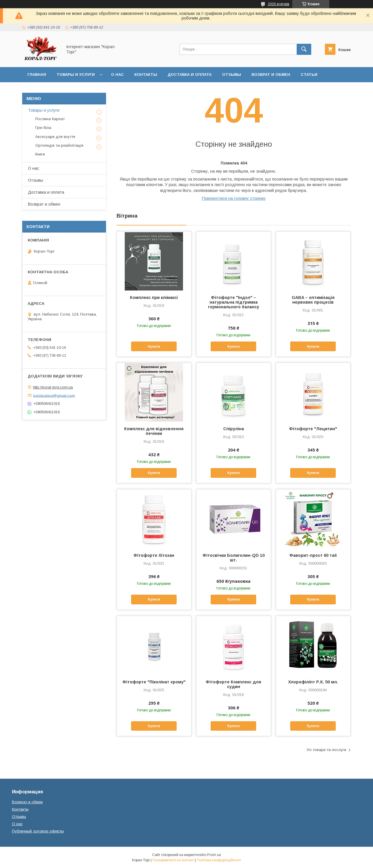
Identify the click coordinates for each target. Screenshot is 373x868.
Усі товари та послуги (326, 750)
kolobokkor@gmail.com (54, 395)
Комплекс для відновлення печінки (154, 431)
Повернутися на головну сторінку (234, 198)
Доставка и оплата (190, 75)
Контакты (146, 75)
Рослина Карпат (50, 119)
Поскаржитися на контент (173, 860)
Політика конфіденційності (219, 860)
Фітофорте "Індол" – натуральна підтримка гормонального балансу (234, 302)
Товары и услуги (76, 75)
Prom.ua (214, 855)
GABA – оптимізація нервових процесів (313, 300)
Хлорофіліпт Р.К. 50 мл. (313, 682)
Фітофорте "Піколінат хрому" (154, 682)
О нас (117, 75)
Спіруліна (234, 429)
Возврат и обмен (271, 75)
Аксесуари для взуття (55, 137)
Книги (40, 154)
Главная (37, 75)
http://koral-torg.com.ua (53, 387)
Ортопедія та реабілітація (59, 145)
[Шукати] (304, 49)
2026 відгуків (279, 4)
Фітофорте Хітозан (154, 555)
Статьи (309, 75)
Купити (154, 346)
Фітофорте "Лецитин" (313, 429)
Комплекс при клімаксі (154, 297)
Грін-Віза (43, 128)
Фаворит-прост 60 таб (313, 555)
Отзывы (232, 75)
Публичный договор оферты (38, 831)
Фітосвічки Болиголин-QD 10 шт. (234, 558)
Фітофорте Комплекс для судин (233, 684)
